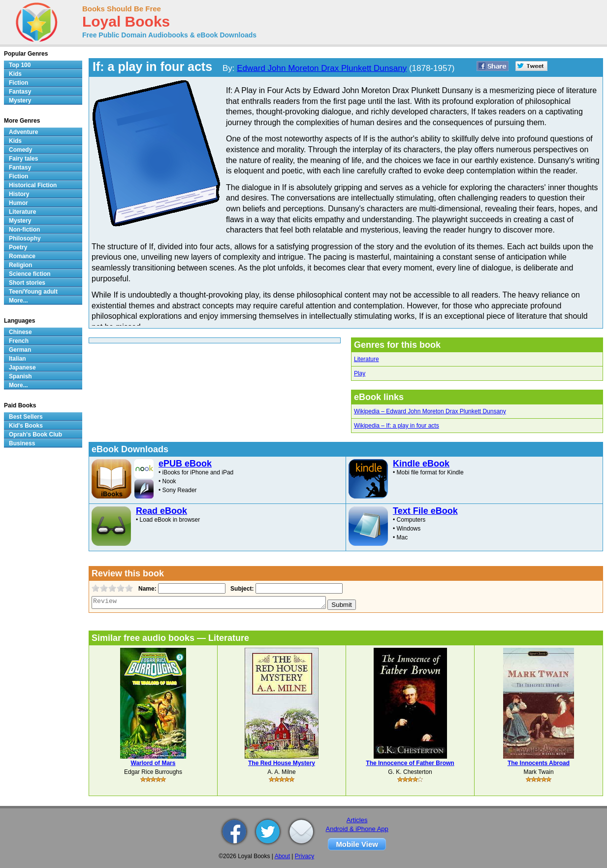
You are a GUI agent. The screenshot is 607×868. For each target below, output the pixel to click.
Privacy (304, 856)
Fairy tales (23, 159)
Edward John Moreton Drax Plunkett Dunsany (322, 68)
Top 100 (20, 65)
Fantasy (20, 92)
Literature (367, 359)
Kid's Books (26, 426)
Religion (20, 265)
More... (18, 300)
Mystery (20, 100)
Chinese (20, 332)
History (19, 194)
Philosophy (25, 238)
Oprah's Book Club (35, 434)
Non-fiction (24, 230)
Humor (18, 203)
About (282, 856)
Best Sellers (26, 417)
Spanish (20, 376)
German (20, 350)
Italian (17, 359)
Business (22, 443)
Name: (146, 589)
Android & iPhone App (357, 829)
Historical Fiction (33, 185)
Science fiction (30, 274)
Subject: (241, 589)
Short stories (27, 283)
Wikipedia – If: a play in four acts (397, 426)
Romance (22, 256)
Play (360, 373)
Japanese (22, 367)
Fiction (18, 83)
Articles (357, 820)
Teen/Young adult (33, 292)
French (19, 341)
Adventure (23, 132)
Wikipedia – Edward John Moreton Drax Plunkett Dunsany (430, 411)
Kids (15, 74)
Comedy (20, 150)
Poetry (18, 247)
